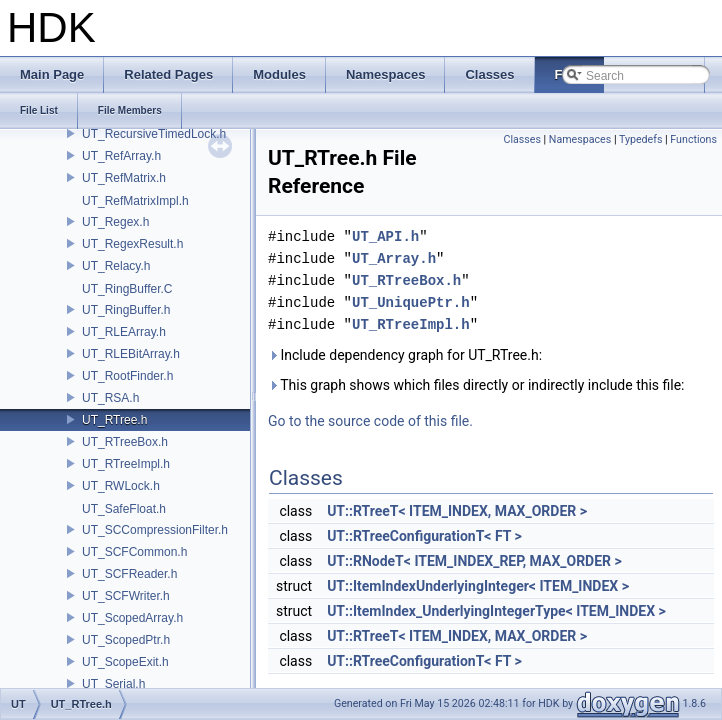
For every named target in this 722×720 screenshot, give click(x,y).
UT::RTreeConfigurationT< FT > (424, 536)
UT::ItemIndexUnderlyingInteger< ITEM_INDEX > (478, 586)
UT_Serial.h (113, 684)
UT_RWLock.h (121, 486)
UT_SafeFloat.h (124, 509)
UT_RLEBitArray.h (131, 354)
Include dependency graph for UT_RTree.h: (405, 355)
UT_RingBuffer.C (127, 289)
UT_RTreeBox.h (125, 442)
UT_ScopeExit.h (125, 662)
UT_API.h (385, 236)
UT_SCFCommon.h (134, 552)
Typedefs (641, 139)
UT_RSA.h (110, 398)
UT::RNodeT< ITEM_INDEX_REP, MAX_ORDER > (474, 561)
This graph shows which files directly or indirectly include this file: (476, 385)
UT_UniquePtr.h (411, 302)
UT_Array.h (394, 258)
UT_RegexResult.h (132, 244)
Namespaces (580, 139)
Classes (521, 139)
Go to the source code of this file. (370, 421)
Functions (693, 139)
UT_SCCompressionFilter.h (155, 530)
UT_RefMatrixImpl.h (135, 201)
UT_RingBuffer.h (126, 310)
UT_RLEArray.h (124, 332)
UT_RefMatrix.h (124, 178)
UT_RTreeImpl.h (126, 464)
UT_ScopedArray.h (132, 618)
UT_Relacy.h (116, 266)
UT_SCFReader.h (129, 574)
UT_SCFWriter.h (126, 596)
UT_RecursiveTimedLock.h (154, 134)
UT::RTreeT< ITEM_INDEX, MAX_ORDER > (457, 511)
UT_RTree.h (114, 420)
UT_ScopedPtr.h (126, 640)
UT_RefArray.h (121, 156)
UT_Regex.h (115, 222)
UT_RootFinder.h (127, 376)
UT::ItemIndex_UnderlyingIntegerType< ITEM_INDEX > (496, 611)
